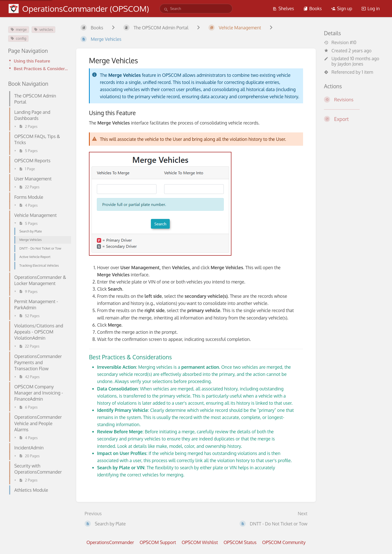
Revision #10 (340, 42)
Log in (371, 8)
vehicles (43, 29)
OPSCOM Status (240, 542)
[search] (196, 9)
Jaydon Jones (350, 64)
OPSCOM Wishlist (200, 542)
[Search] (166, 10)
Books (312, 8)
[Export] (354, 119)
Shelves (283, 8)
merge (19, 29)
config (18, 38)
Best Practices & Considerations (41, 69)
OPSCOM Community (284, 542)
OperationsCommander (110, 542)
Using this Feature (32, 61)
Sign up (342, 8)
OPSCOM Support (158, 542)
